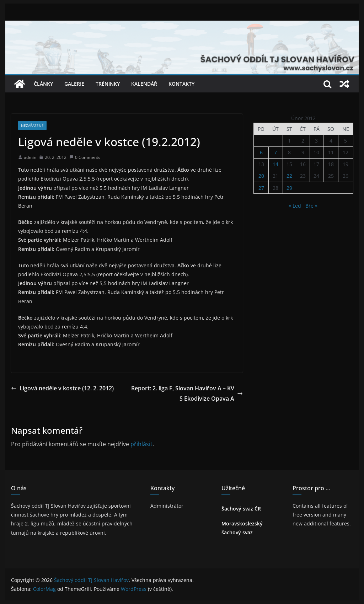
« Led (295, 206)
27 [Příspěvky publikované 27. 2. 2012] (261, 188)
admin (30, 157)
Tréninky (108, 84)
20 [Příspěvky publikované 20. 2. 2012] (261, 176)
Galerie (74, 84)
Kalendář (144, 84)
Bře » (311, 206)
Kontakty (181, 84)
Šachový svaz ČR (241, 509)
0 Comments (85, 157)
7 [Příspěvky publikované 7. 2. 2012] (275, 152)
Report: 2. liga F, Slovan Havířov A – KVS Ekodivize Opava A (187, 393)
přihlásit (141, 444)
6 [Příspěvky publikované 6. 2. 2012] (261, 152)
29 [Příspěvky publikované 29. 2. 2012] (289, 188)
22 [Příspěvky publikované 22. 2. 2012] (289, 176)
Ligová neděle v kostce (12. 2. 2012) (62, 388)
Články (43, 84)
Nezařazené (32, 125)
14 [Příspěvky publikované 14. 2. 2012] (275, 164)
